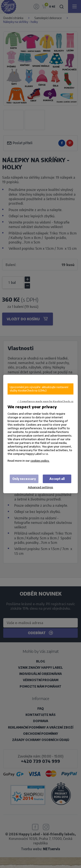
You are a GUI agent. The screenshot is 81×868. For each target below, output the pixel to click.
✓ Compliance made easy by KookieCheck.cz (45, 401)
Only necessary (24, 479)
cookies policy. (40, 460)
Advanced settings (40, 487)
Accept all (57, 479)
